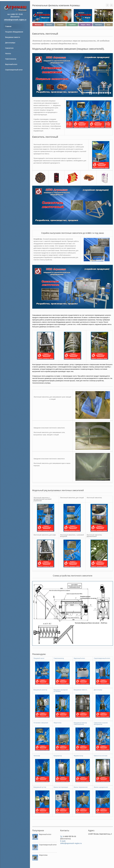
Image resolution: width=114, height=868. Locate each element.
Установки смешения (41, 723)
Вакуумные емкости (13, 37)
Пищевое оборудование (14, 32)
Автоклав (37, 756)
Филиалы (38, 25)
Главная (8, 26)
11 (107, 93)
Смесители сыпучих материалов (101, 723)
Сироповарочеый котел (102, 658)
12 (109, 93)
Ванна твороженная (81, 787)
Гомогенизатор (11, 59)
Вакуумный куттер (40, 787)
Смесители (9, 48)
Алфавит (60, 25)
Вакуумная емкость (81, 690)
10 (105, 93)
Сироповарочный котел (14, 70)
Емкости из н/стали (101, 756)
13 (110, 93)
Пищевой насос (39, 658)
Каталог (49, 25)
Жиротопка (58, 723)
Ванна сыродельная (101, 787)
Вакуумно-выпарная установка (61, 691)
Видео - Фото (85, 25)
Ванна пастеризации (61, 787)
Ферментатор (78, 756)
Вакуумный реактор (40, 690)
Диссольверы (10, 43)
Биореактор (58, 756)
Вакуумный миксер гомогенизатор (80, 723)
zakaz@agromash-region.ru (71, 843)
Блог (109, 25)
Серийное (72, 25)
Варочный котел (11, 64)
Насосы (8, 53)
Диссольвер (98, 690)
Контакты (99, 25)
